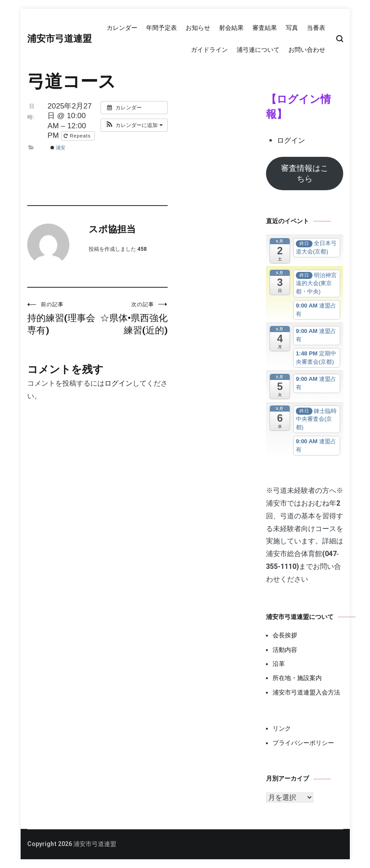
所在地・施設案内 (297, 678)
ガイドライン (209, 50)
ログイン (119, 383)
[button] (134, 125)
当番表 (316, 28)
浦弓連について (258, 50)
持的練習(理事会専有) (62, 318)
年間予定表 (162, 28)
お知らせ (198, 28)
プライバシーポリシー (303, 743)
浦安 (58, 148)
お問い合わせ (307, 50)
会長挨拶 (285, 635)
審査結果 (265, 28)
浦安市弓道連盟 (59, 39)
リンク (282, 728)
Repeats (78, 136)
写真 (292, 28)
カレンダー (122, 28)
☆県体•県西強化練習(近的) (133, 318)
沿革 (279, 664)
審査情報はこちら (305, 173)
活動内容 (285, 650)
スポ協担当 (112, 230)
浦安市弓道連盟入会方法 (306, 692)
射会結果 (231, 28)
